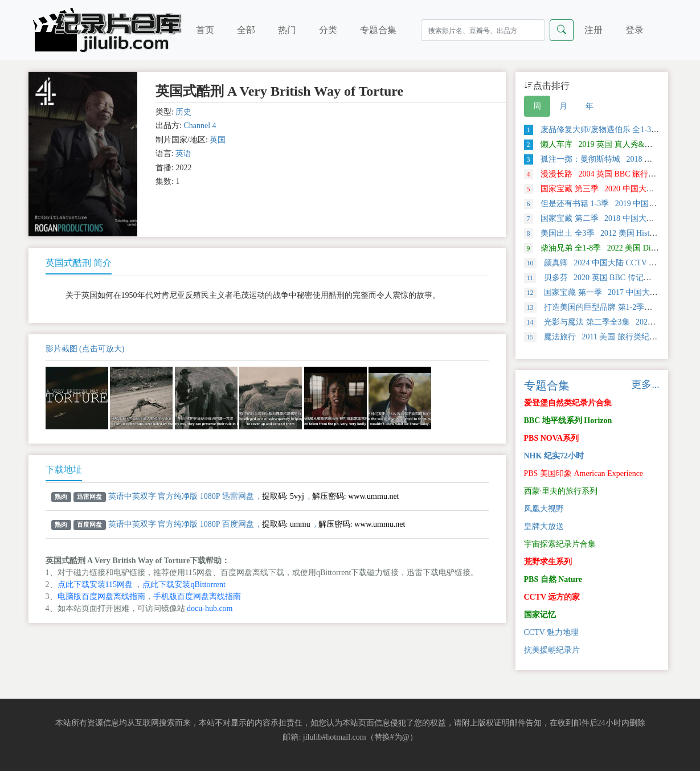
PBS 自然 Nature (553, 579)
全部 (246, 30)
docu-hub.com (210, 608)
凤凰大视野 (544, 509)
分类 (328, 30)
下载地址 (64, 469)
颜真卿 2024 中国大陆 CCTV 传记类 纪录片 (611, 263)
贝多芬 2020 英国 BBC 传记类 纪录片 (601, 278)
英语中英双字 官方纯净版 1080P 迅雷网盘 (181, 496)
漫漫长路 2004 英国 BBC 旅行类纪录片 (602, 174)
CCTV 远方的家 (552, 597)
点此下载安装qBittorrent (184, 585)
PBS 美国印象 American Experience (584, 473)
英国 (218, 140)
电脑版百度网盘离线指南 (101, 596)
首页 (205, 30)
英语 (183, 153)
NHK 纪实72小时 (554, 456)
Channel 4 (200, 126)
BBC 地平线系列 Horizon (568, 421)
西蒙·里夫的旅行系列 (561, 491)
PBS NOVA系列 (552, 438)
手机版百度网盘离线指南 (197, 596)
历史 (183, 112)
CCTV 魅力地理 (552, 632)
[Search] (483, 30)
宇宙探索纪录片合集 (560, 544)
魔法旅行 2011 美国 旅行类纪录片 (595, 337)
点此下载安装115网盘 (95, 585)
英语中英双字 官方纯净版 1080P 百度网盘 (181, 524)
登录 (634, 30)
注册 (593, 30)
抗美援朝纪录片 (552, 650)
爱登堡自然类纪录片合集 (568, 403)
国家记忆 (540, 615)
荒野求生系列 (548, 562)
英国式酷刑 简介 (79, 263)
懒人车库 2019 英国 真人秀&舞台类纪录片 (608, 144)
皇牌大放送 (544, 526)
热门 (287, 30)
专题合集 (378, 30)
